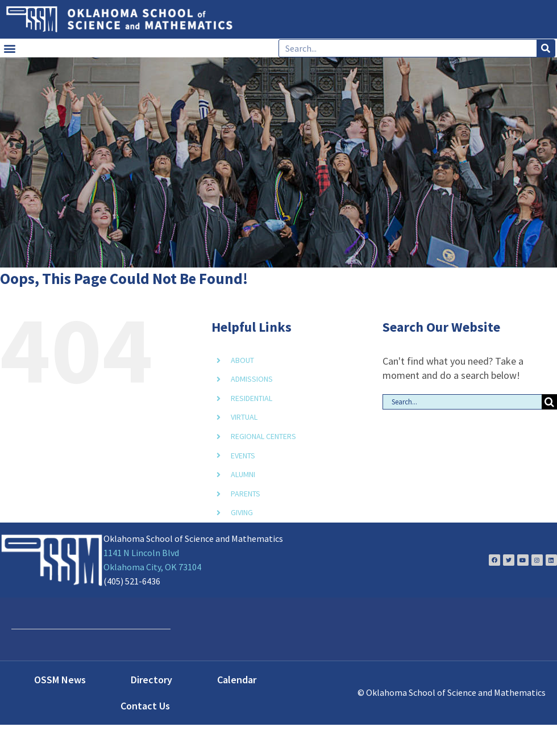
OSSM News (60, 680)
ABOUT (242, 360)
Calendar (237, 680)
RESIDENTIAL (252, 398)
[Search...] (462, 402)
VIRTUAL (244, 417)
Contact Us (145, 706)
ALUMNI (243, 474)
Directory (151, 680)
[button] (9, 48)
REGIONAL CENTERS (263, 436)
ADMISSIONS (252, 379)
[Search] (546, 48)
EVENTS (243, 456)
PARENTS (246, 494)
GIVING (242, 512)
